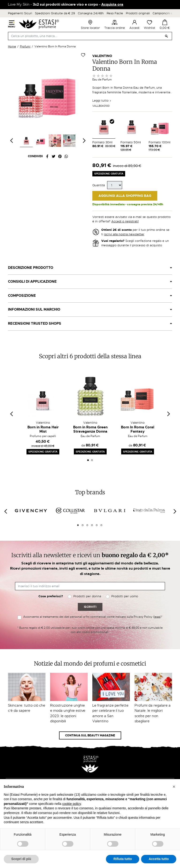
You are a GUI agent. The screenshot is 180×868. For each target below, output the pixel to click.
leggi (157, 617)
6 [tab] (101, 525)
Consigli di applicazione (32, 282)
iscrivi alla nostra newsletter (124, 234)
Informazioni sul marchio (34, 309)
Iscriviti (90, 607)
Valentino (102, 56)
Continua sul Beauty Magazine (90, 735)
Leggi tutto (102, 101)
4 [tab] (92, 525)
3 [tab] (87, 525)
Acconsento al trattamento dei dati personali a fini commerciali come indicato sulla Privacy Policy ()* (93, 617)
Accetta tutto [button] (159, 859)
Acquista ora (112, 4)
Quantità (99, 185)
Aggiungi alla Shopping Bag (125, 196)
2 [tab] (92, 460)
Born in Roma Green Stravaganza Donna (90, 429)
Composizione (22, 296)
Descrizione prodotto (31, 268)
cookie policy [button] (72, 804)
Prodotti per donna (87, 596)
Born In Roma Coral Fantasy (138, 429)
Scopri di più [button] (21, 859)
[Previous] (5, 511)
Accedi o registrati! (125, 221)
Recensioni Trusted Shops (35, 324)
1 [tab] (88, 460)
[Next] (175, 511)
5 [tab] (97, 525)
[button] (174, 787)
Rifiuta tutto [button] (123, 859)
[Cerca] (90, 36)
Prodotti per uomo (125, 596)
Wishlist (150, 25)
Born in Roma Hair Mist (43, 429)
